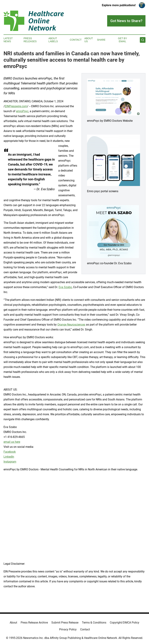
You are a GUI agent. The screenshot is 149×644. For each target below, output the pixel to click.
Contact (76, 40)
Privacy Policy (68, 629)
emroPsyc (22, 111)
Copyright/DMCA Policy (125, 623)
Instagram (10, 462)
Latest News (8, 40)
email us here (12, 442)
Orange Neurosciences (71, 325)
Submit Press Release (65, 623)
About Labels (53, 40)
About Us (89, 40)
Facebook (10, 452)
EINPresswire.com (16, 106)
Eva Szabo (65, 287)
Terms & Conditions (94, 623)
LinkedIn (9, 457)
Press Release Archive (34, 623)
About (13, 623)
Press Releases (30, 40)
